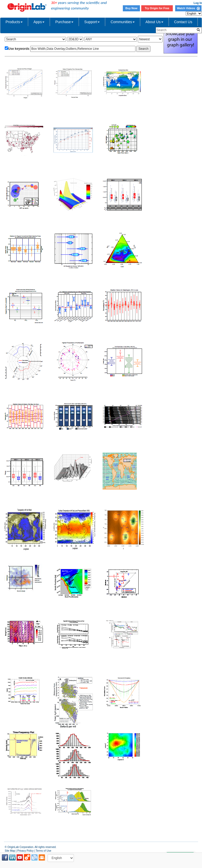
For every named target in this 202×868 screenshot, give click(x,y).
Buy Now (132, 8)
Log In (198, 3)
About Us (154, 22)
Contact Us (183, 22)
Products (14, 22)
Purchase (64, 22)
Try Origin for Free (157, 8)
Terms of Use (44, 851)
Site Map (10, 851)
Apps (39, 22)
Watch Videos (188, 8)
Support (92, 22)
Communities (123, 22)
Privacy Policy (26, 851)
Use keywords (19, 49)
